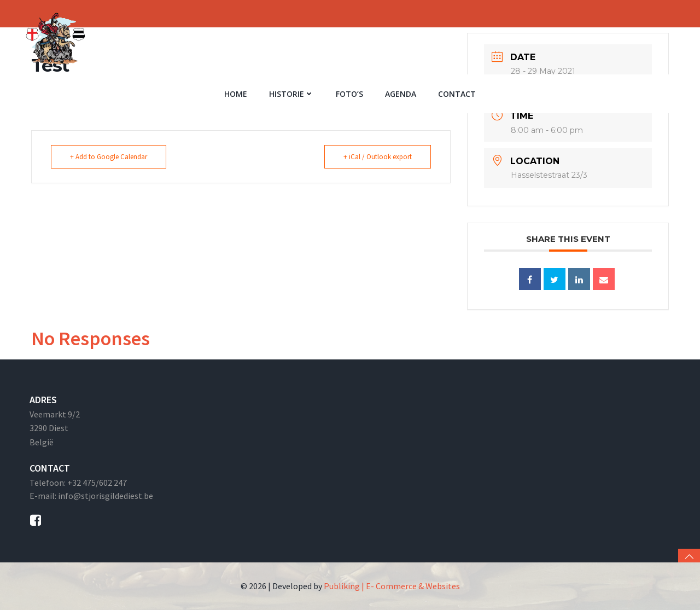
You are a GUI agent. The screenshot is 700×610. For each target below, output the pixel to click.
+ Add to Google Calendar (109, 157)
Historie (291, 94)
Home (236, 94)
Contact (457, 94)
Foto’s (349, 94)
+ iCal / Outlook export (378, 157)
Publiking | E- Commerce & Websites (392, 586)
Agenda (401, 94)
